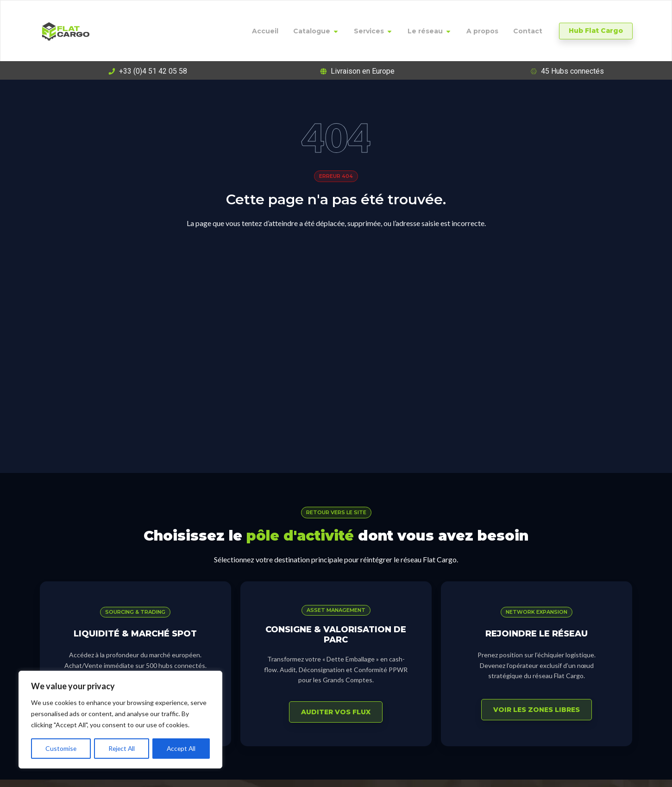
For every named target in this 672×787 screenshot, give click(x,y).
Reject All (121, 748)
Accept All (181, 748)
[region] (120, 720)
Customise (61, 748)
